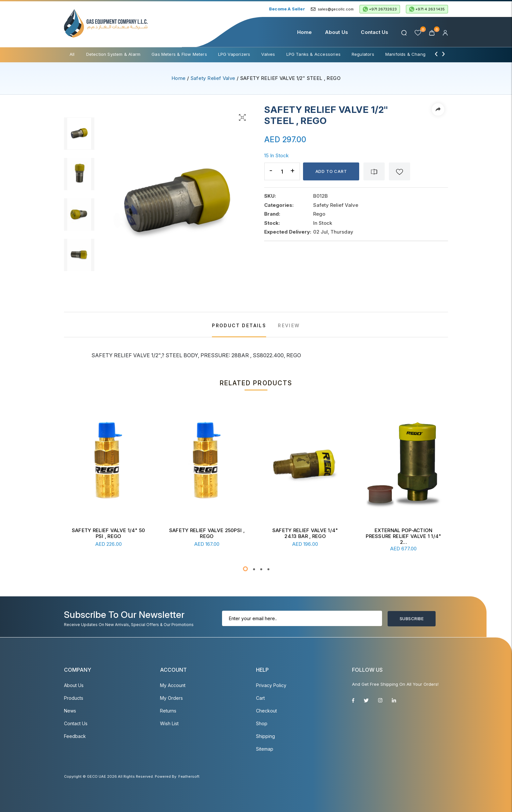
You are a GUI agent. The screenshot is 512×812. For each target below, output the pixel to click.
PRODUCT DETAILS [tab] (239, 325)
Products (74, 698)
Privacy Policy (271, 685)
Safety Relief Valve (213, 78)
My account (173, 685)
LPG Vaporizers (234, 54)
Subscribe (412, 619)
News (70, 711)
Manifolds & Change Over (412, 54)
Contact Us (375, 32)
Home (305, 32)
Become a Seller (287, 9)
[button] (245, 569)
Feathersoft (189, 776)
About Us (337, 32)
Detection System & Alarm (113, 54)
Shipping (265, 736)
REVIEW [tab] (289, 325)
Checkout (266, 711)
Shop (262, 723)
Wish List (169, 723)
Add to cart (331, 171)
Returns (168, 711)
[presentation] (436, 54)
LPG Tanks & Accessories (313, 54)
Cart (260, 698)
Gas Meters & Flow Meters (179, 54)
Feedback (75, 736)
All (72, 54)
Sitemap (265, 749)
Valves (268, 54)
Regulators (363, 54)
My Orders (171, 698)
